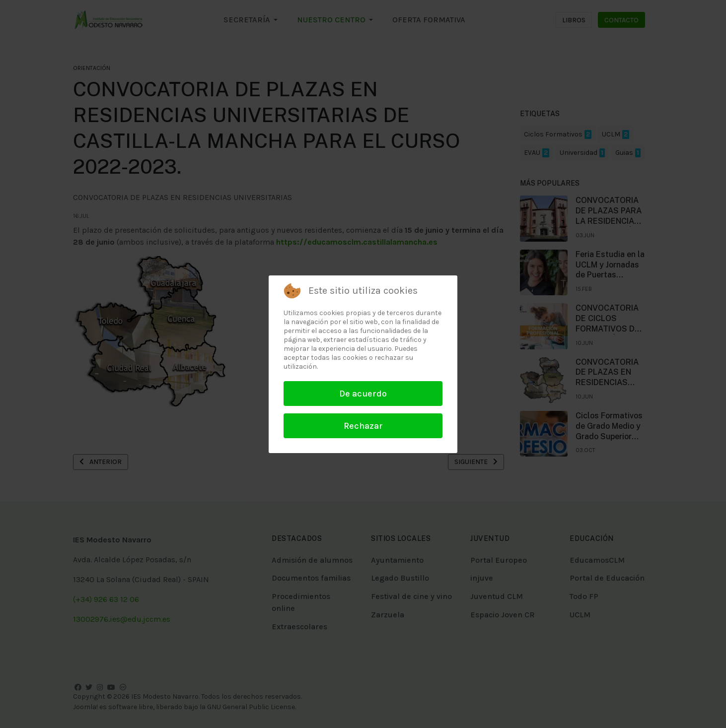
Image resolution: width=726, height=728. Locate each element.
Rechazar (363, 426)
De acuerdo (363, 394)
